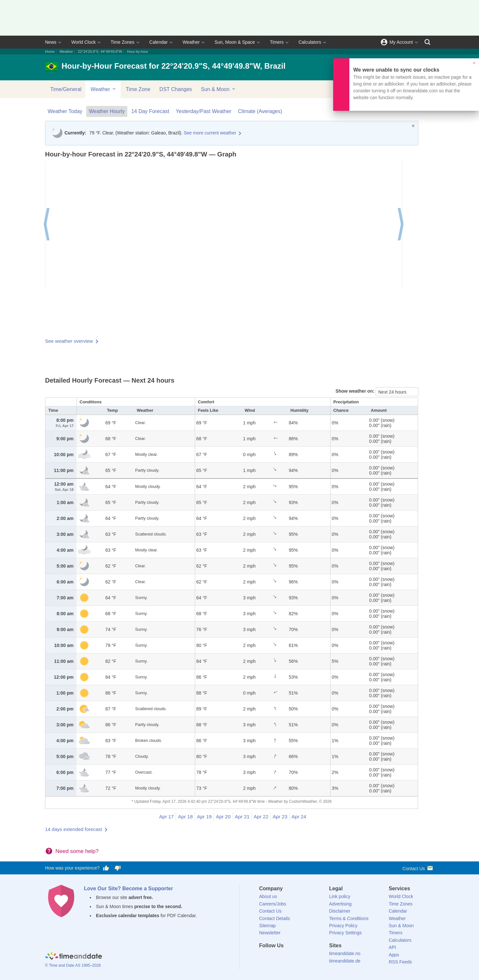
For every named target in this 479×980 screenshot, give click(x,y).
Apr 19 (204, 817)
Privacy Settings (345, 933)
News (51, 42)
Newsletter (270, 933)
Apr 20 (223, 817)
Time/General (66, 89)
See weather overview (69, 341)
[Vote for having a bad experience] (118, 868)
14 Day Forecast (150, 111)
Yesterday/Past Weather (204, 111)
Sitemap (268, 926)
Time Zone (138, 89)
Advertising (340, 904)
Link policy (340, 896)
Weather (191, 42)
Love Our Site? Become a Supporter (129, 888)
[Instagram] (297, 957)
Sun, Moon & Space (235, 42)
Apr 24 (299, 817)
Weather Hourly (107, 111)
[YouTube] (308, 957)
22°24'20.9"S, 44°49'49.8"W (100, 52)
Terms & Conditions (349, 918)
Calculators (310, 42)
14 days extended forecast (74, 829)
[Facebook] (264, 957)
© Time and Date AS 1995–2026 (73, 965)
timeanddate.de (345, 961)
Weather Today (65, 111)
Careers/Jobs (273, 904)
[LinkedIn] (286, 957)
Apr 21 (242, 817)
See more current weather (210, 133)
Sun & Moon (219, 89)
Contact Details (275, 918)
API (392, 947)
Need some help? (77, 851)
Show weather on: (356, 391)
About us (268, 896)
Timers (277, 42)
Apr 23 (280, 817)
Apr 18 (185, 817)
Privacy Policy (343, 926)
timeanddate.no (345, 953)
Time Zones (122, 42)
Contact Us (418, 868)
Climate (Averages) (260, 111)
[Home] (74, 957)
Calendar (159, 42)
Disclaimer (340, 911)
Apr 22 (261, 817)
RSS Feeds (400, 962)
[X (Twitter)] (275, 957)
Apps (394, 955)
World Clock (83, 42)
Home (50, 52)
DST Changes (176, 89)
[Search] (427, 42)
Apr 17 (166, 817)
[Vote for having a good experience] (106, 868)
